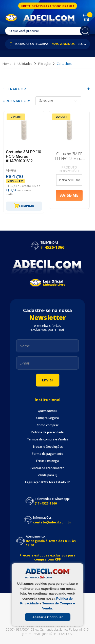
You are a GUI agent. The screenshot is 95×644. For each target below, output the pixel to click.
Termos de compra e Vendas (48, 439)
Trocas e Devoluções (48, 447)
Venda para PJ (48, 475)
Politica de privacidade (48, 432)
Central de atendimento (48, 468)
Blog (82, 44)
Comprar (24, 206)
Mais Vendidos (63, 44)
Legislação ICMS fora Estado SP (48, 482)
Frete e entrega (48, 461)
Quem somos (48, 411)
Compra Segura (48, 418)
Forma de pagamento (48, 454)
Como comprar (48, 425)
